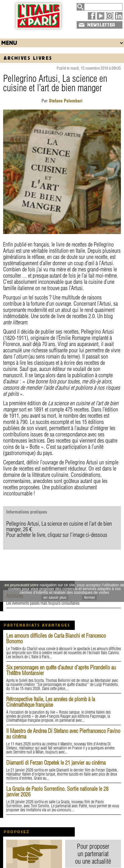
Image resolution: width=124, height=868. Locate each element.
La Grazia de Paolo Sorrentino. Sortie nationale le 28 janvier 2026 (57, 792)
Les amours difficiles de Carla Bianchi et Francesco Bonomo (56, 638)
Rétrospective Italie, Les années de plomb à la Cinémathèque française (51, 702)
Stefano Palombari (65, 101)
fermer (90, 598)
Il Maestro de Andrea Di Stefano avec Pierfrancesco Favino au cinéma (63, 734)
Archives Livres (28, 58)
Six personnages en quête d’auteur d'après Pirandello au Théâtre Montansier (61, 670)
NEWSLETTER (101, 25)
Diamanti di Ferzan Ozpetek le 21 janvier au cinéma (56, 763)
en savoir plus (55, 598)
